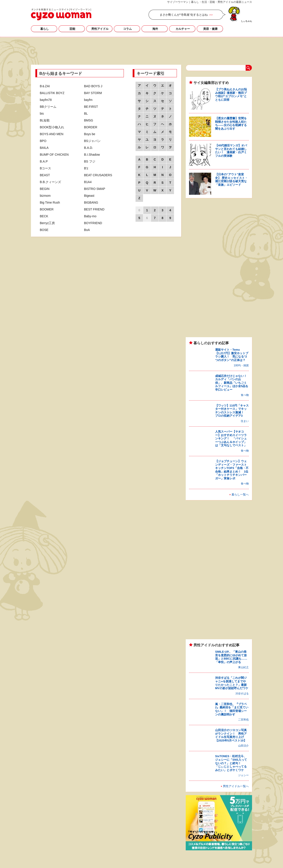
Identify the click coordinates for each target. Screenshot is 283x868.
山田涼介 (243, 746)
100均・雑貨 (241, 365)
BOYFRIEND (93, 223)
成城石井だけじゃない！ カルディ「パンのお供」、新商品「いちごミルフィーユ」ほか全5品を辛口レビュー (232, 383)
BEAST (45, 175)
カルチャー (183, 29)
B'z (86, 168)
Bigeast (89, 196)
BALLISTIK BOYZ (52, 93)
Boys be (90, 134)
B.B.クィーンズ (50, 182)
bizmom (45, 196)
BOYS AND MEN (52, 134)
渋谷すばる (242, 694)
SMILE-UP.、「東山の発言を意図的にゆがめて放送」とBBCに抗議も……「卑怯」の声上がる (231, 657)
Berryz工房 (47, 223)
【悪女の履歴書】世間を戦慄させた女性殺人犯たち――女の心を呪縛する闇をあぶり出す (231, 123)
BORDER (91, 127)
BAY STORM (93, 93)
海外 (155, 29)
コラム (127, 29)
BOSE (44, 230)
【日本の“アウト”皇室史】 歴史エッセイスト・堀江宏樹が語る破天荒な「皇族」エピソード (231, 180)
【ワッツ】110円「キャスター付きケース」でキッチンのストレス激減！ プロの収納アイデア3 (232, 411)
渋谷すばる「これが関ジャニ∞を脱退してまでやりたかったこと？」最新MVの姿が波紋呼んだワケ (232, 683)
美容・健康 (210, 29)
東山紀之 (243, 667)
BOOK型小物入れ (52, 127)
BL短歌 (45, 120)
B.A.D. (88, 148)
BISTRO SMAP (95, 189)
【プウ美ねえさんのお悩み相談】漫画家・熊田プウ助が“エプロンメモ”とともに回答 (231, 95)
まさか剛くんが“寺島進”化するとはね (184, 15)
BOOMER (47, 209)
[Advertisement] (141, 50)
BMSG (89, 120)
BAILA (44, 148)
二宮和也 (243, 720)
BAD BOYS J (93, 86)
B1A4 (88, 182)
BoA (87, 230)
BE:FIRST (91, 107)
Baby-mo (90, 216)
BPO (43, 141)
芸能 (72, 29)
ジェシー (243, 775)
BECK (44, 216)
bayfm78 (46, 100)
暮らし (45, 29)
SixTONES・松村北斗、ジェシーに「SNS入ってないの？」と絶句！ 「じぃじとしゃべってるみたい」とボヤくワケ (231, 763)
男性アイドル (100, 29)
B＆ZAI (45, 86)
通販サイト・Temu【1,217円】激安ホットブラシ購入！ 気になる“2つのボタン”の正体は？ (232, 355)
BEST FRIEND (94, 209)
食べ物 (245, 395)
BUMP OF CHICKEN (54, 155)
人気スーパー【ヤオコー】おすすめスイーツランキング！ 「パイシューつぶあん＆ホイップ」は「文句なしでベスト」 (231, 438)
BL (86, 113)
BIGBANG (91, 202)
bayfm (88, 100)
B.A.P (44, 161)
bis (42, 113)
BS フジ (90, 161)
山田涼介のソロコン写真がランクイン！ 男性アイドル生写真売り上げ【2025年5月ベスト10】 (231, 735)
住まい (245, 421)
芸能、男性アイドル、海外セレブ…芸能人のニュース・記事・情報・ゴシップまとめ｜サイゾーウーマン (61, 14)
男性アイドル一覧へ (236, 786)
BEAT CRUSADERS (98, 175)
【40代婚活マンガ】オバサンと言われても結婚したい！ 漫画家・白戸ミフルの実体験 (231, 151)
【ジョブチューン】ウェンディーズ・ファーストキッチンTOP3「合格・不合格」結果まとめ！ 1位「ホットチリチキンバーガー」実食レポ (232, 470)
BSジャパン (92, 141)
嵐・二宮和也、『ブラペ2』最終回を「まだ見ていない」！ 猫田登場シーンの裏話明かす (232, 709)
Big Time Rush (50, 202)
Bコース (45, 168)
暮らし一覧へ (240, 495)
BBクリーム (48, 107)
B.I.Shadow (92, 155)
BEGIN (45, 189)
